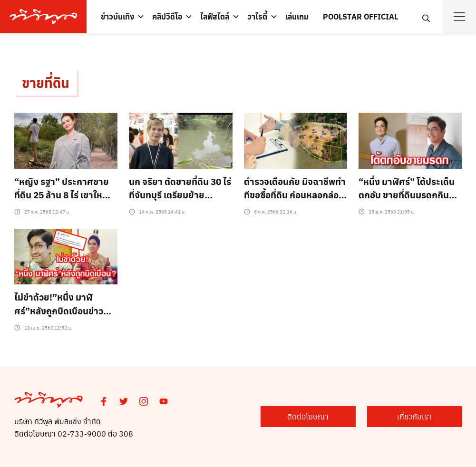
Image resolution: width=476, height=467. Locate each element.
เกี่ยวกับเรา (414, 416)
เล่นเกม (297, 16)
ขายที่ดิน (46, 83)
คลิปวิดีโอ (167, 16)
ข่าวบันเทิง (117, 16)
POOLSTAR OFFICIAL (360, 16)
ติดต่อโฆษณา (308, 416)
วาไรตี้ (257, 16)
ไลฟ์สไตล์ (215, 16)
